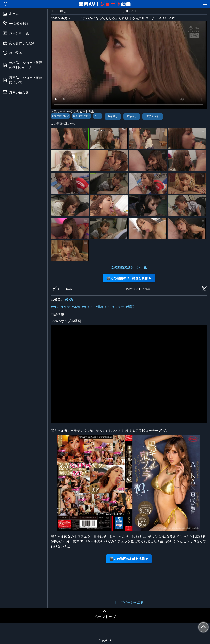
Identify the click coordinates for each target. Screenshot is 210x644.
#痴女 (65, 307)
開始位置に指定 (60, 116)
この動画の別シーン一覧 (129, 267)
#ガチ (55, 307)
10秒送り (132, 116)
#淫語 (130, 307)
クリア (98, 116)
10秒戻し (113, 116)
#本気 (76, 307)
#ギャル (88, 307)
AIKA (69, 299)
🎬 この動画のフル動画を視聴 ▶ (129, 278)
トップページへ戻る (129, 602)
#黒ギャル (103, 307)
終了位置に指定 (81, 116)
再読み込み (153, 116)
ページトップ (105, 617)
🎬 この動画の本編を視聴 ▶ (129, 559)
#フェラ (118, 307)
